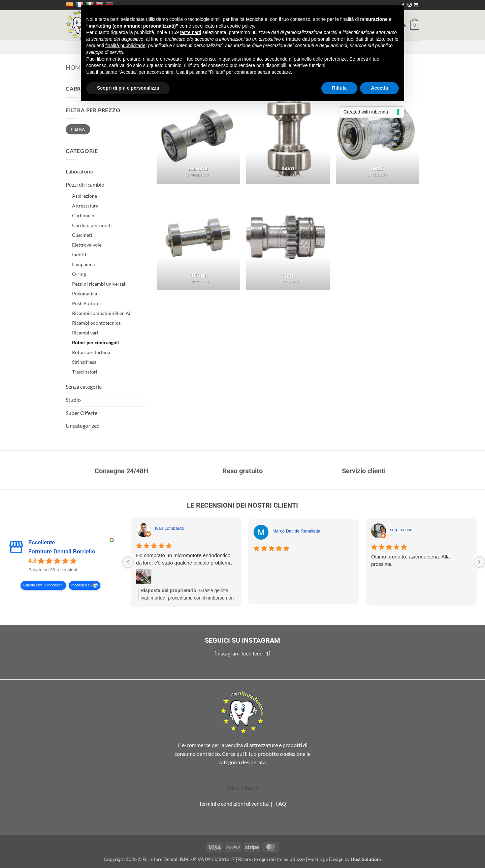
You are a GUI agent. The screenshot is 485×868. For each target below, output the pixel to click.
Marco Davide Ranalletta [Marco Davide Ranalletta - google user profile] (296, 531)
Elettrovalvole (87, 245)
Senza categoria (84, 387)
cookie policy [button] (241, 26)
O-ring (79, 274)
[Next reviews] (479, 562)
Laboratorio (79, 171)
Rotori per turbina (91, 352)
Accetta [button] (379, 88)
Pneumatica (85, 294)
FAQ (281, 803)
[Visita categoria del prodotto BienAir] (198, 134)
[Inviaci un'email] (416, 5)
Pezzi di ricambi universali (99, 284)
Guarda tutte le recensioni (43, 586)
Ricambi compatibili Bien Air (102, 313)
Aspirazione (85, 196)
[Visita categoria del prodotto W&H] (288, 240)
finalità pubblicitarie (125, 45)
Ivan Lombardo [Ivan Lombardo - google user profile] (170, 528)
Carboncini (84, 215)
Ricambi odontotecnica (96, 323)
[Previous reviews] (128, 562)
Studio (73, 400)
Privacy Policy (243, 788)
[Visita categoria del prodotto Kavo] (288, 134)
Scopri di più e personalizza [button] (128, 88)
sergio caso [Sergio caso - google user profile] (401, 530)
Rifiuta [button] (339, 88)
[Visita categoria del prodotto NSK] (378, 134)
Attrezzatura (85, 206)
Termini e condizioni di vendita (234, 803)
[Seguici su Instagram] (410, 5)
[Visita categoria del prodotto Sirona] (198, 240)
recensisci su (82, 586)
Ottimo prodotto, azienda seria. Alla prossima (410, 560)
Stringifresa (84, 362)
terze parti (191, 32)
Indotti (79, 254)
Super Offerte (82, 413)
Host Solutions (366, 859)
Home (75, 67)
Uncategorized (83, 426)
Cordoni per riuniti (92, 225)
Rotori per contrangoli (95, 342)
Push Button (85, 303)
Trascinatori (85, 372)
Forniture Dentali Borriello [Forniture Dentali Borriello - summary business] (62, 552)
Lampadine (84, 264)
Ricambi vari (85, 333)
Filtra (78, 129)
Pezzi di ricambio (85, 184)
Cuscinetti (83, 235)
